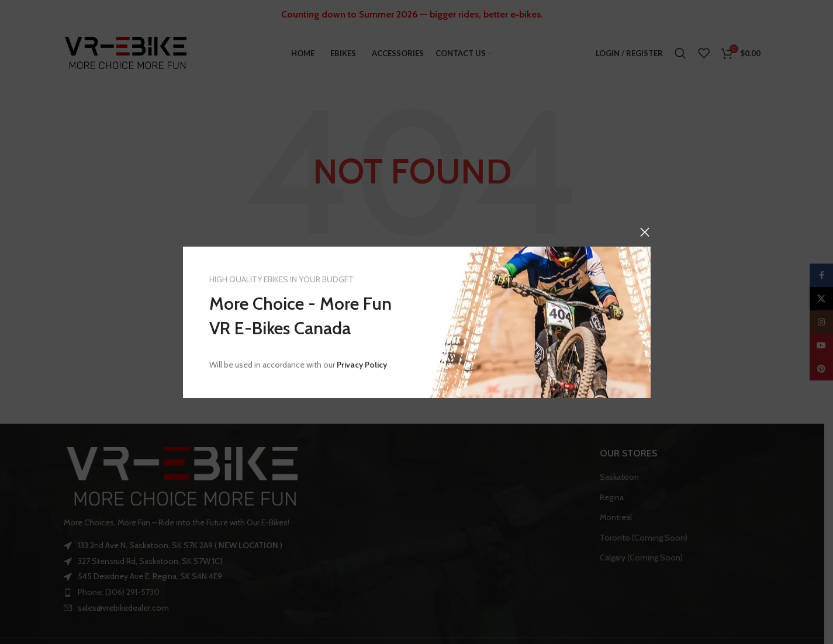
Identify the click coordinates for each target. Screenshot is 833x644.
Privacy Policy (362, 365)
